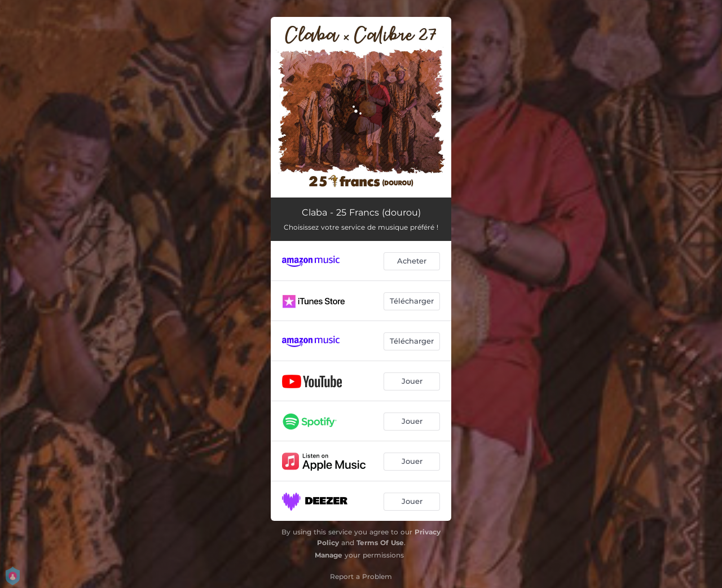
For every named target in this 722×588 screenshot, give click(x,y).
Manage (329, 555)
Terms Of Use (380, 543)
